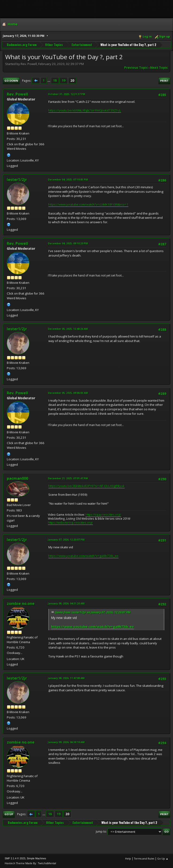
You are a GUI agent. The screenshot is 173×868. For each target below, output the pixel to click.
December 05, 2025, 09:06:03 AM (68, 393)
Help (128, 858)
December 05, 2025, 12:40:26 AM (68, 329)
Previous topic (136, 68)
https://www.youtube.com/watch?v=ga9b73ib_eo (83, 556)
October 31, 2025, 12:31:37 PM (67, 94)
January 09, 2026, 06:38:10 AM (66, 742)
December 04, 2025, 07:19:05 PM (68, 179)
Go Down (11, 81)
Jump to (101, 832)
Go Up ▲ (163, 858)
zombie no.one (21, 603)
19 (64, 81)
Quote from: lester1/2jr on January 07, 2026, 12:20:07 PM (93, 612)
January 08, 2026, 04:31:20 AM (66, 603)
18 (55, 81)
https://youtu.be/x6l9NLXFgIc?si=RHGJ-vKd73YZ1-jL (85, 110)
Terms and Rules (144, 858)
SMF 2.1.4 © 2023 (15, 858)
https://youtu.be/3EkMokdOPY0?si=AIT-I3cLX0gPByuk (86, 486)
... (49, 81)
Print (164, 81)
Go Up (9, 814)
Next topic (159, 68)
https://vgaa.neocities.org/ (103, 515)
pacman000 (17, 478)
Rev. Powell (17, 94)
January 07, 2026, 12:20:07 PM (66, 540)
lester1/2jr (17, 180)
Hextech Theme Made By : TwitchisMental (30, 863)
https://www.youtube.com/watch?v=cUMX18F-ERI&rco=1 (88, 204)
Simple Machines (36, 858)
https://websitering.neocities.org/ (70, 523)
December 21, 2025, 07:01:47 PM (68, 478)
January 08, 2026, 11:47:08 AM (66, 678)
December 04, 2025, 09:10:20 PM (68, 243)
